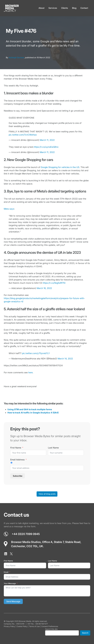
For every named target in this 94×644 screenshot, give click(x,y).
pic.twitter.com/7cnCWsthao (23, 135)
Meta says (9, 209)
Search (85, 633)
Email (6, 572)
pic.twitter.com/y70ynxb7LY (36, 353)
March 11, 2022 (47, 140)
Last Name (53, 448)
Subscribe (18, 476)
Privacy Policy (9, 626)
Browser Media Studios (26, 542)
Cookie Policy (22, 626)
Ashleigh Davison (16, 58)
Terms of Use (34, 626)
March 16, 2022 (44, 288)
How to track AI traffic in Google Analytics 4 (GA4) (33, 413)
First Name (16, 448)
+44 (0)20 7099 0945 (26, 534)
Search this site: (52, 629)
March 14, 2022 (65, 359)
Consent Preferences (50, 626)
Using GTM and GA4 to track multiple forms (30, 409)
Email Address (17, 460)
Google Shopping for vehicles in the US (60, 167)
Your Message (10, 583)
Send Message (13, 601)
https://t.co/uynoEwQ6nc (46, 147)
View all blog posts (47, 494)
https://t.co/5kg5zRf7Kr (54, 283)
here (30, 372)
